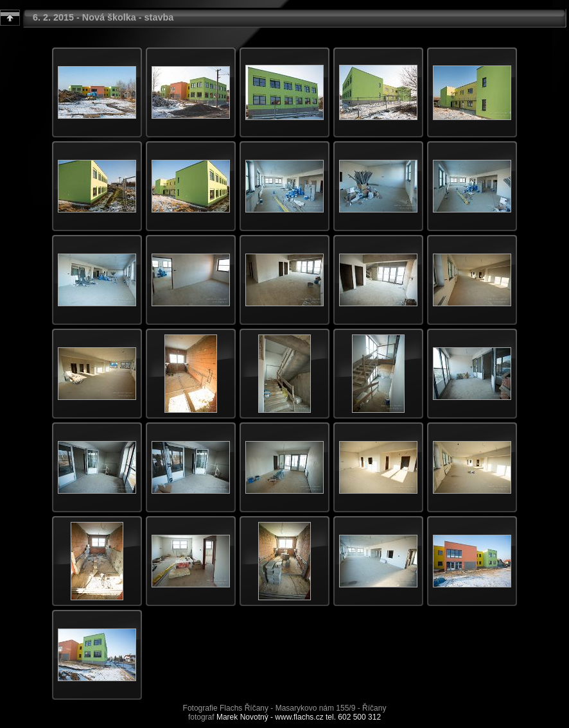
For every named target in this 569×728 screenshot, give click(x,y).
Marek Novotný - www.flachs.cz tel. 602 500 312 (299, 717)
